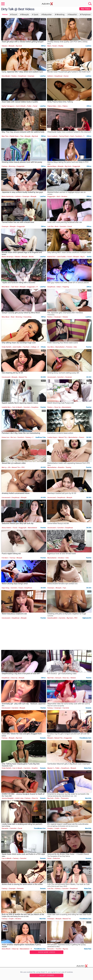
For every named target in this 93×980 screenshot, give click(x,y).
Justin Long (19, 798)
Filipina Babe (52, 106)
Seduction (56, 858)
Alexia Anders (7, 528)
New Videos (86, 9)
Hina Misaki (6, 76)
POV (38, 287)
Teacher (58, 949)
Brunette (61, 467)
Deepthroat (22, 76)
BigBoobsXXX (87, 618)
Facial (54, 46)
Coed (72, 136)
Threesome (64, 798)
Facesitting (27, 317)
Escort (14, 15)
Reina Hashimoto (8, 196)
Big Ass (65, 949)
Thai (22, 136)
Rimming (12, 166)
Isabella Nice (6, 407)
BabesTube (88, 768)
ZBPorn (43, 46)
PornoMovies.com (85, 738)
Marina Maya (52, 166)
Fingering (65, 287)
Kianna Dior (51, 257)
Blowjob (25, 15)
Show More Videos (47, 952)
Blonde (31, 257)
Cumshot (63, 226)
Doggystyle (20, 166)
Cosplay (50, 828)
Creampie (31, 76)
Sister (50, 858)
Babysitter (47, 15)
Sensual (58, 678)
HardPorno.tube (41, 437)
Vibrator (5, 46)
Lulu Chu (51, 226)
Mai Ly (4, 467)
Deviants (88, 708)
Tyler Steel (15, 287)
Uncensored (6, 377)
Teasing (68, 467)
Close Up (57, 407)
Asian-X (47, 4)
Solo (59, 106)
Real (56, 226)
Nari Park (51, 678)
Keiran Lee (6, 437)
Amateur (64, 196)
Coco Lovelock (53, 136)
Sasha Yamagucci (8, 106)
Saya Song (5, 588)
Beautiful (73, 15)
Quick (36, 15)
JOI (9, 467)
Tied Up (12, 558)
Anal (58, 196)
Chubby (61, 46)
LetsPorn (88, 46)
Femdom (5, 558)
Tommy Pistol (64, 136)
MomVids (88, 798)
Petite (57, 798)
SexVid (89, 257)
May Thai (5, 136)
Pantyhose (86, 15)
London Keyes (52, 437)
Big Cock (19, 46)
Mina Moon (6, 287)
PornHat (89, 347)
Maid (49, 46)
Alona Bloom (6, 949)
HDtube (43, 347)
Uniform (50, 76)
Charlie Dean (14, 136)
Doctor (66, 76)
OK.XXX (43, 377)
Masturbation (60, 347)
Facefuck (78, 136)
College (34, 347)
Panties (14, 76)
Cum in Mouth (21, 106)
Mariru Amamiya (8, 257)
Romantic (5, 828)
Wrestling (60, 15)
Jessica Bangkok (8, 798)
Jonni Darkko (61, 257)
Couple (57, 828)
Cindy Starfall (6, 347)
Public (29, 106)
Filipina (65, 106)
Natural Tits (23, 377)
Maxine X (51, 768)
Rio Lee (13, 437)
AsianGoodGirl (52, 618)
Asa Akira (51, 347)
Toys (64, 588)
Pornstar (69, 347)
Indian (59, 287)
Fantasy (5, 166)
